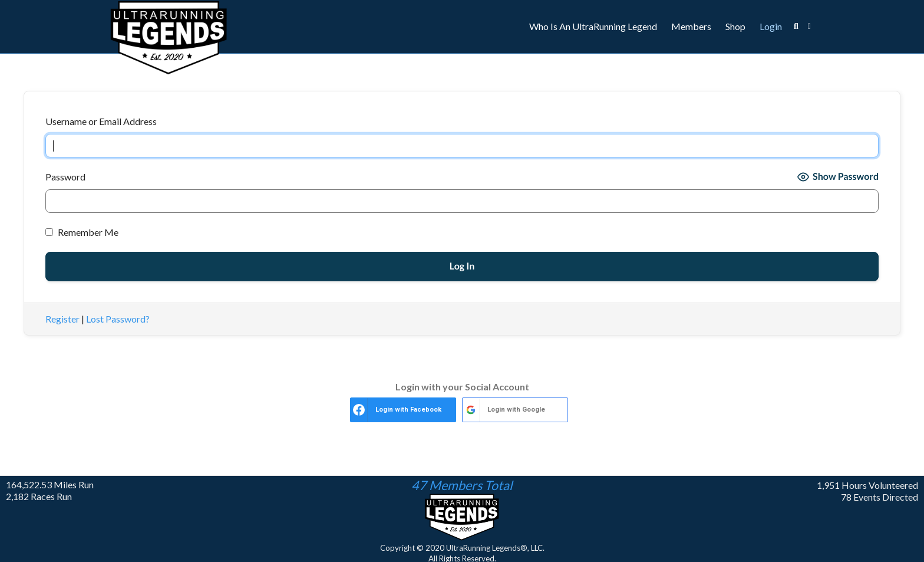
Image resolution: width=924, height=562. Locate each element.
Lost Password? (118, 319)
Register (62, 319)
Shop (735, 26)
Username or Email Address (101, 121)
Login (771, 26)
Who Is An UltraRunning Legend (593, 26)
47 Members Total (462, 485)
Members (691, 26)
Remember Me (82, 232)
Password (65, 177)
